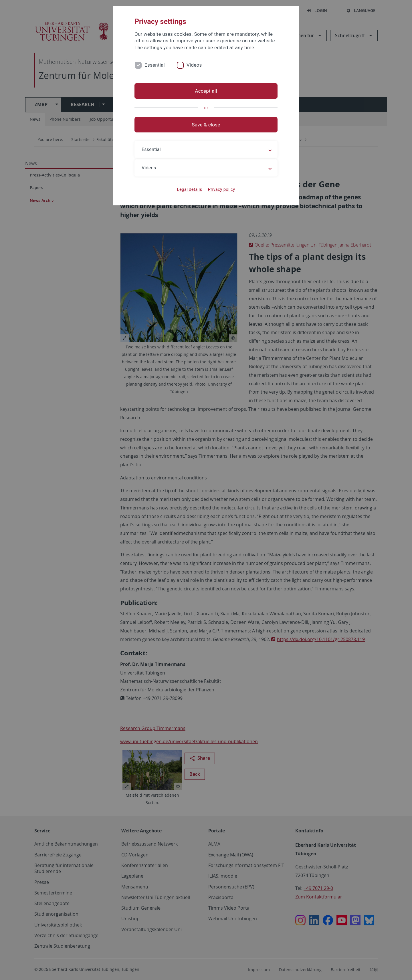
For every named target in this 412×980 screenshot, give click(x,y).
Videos (194, 65)
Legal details (190, 189)
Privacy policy (221, 189)
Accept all (206, 91)
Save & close (206, 125)
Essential (155, 65)
